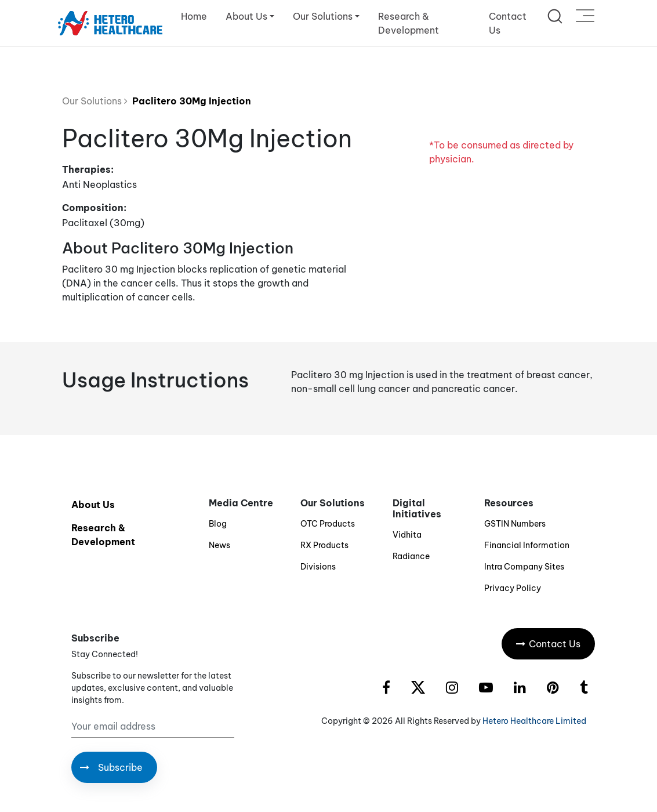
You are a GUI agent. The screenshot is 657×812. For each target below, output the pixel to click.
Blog (218, 524)
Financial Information (527, 545)
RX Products (324, 545)
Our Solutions (95, 101)
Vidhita (407, 535)
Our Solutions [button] (323, 16)
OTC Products (328, 524)
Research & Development (409, 23)
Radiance (411, 556)
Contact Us (508, 23)
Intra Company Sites (524, 567)
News (219, 545)
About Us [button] (246, 16)
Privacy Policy (513, 588)
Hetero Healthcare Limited (534, 721)
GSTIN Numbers (515, 524)
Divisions (318, 567)
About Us (93, 505)
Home (194, 16)
